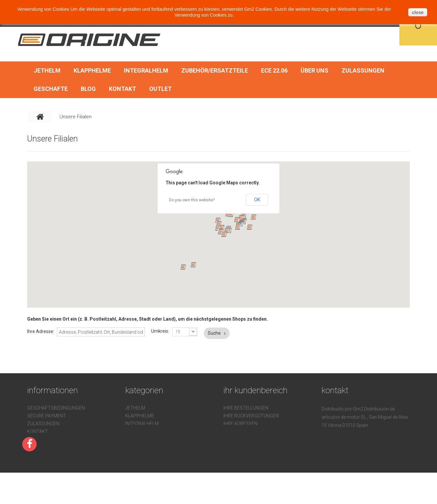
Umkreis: (160, 331)
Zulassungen (363, 70)
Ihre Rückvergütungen (251, 416)
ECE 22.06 (274, 70)
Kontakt (122, 89)
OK (257, 200)
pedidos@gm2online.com (365, 457)
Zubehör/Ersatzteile (215, 70)
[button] (218, 220)
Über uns (315, 70)
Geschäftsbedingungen (56, 408)
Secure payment (47, 416)
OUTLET (160, 89)
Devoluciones (44, 439)
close (418, 12)
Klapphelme (92, 70)
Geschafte (51, 89)
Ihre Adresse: (41, 331)
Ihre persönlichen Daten (253, 431)
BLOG (88, 89)
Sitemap (37, 455)
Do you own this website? (192, 200)
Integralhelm (146, 70)
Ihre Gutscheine (243, 439)
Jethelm (47, 70)
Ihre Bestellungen (246, 408)
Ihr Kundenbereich (255, 390)
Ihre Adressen (240, 424)
